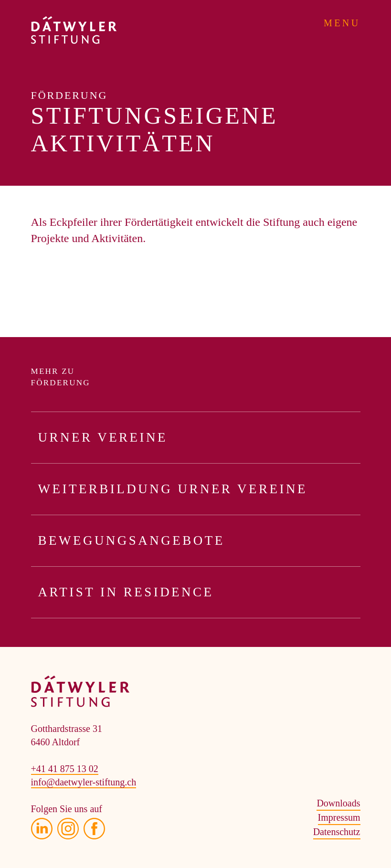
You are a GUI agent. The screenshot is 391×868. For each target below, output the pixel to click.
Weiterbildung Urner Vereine (199, 489)
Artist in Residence (199, 592)
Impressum (339, 817)
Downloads (338, 803)
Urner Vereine (199, 438)
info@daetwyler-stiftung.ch (84, 782)
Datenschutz (337, 832)
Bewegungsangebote (199, 541)
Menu (342, 23)
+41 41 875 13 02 (65, 769)
